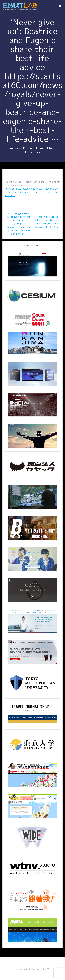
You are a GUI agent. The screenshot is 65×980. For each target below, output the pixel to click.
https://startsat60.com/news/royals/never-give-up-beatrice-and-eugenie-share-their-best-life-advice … (32, 192)
